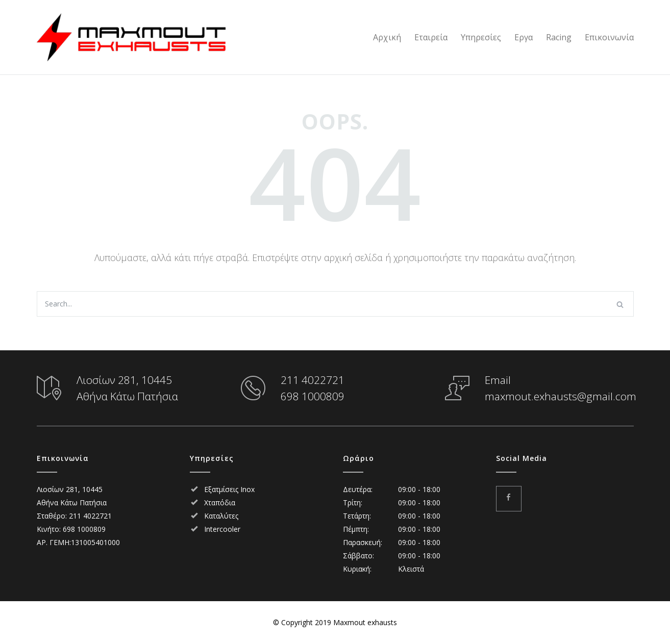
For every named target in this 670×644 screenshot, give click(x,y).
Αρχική (387, 37)
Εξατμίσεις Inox (229, 489)
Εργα (524, 37)
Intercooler (222, 529)
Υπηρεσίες (481, 37)
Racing (559, 37)
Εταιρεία (431, 37)
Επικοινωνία (609, 37)
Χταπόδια (220, 503)
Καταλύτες (221, 516)
